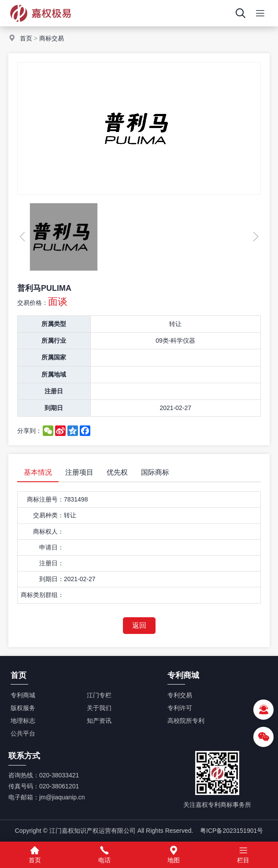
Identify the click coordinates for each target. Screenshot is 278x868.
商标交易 (52, 38)
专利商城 (23, 695)
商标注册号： (45, 499)
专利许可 (180, 708)
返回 (139, 625)
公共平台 (23, 733)
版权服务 (23, 708)
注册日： (52, 563)
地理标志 (23, 721)
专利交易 (180, 695)
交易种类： (48, 515)
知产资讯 (99, 721)
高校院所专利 (186, 721)
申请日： (52, 547)
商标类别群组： (42, 595)
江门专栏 (99, 695)
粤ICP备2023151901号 (232, 831)
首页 (26, 38)
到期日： (52, 579)
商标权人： (48, 531)
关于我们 (99, 708)
